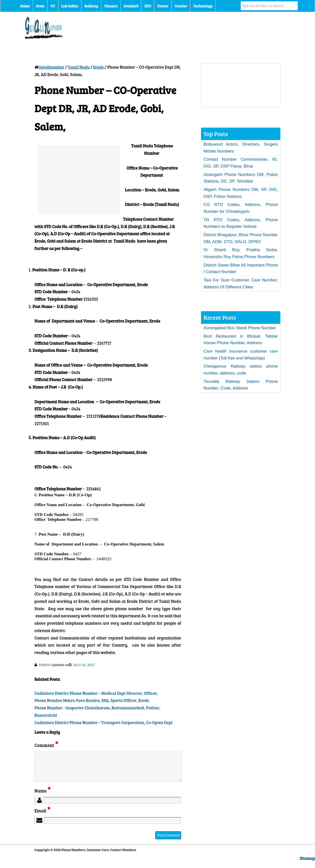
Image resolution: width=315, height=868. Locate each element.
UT (53, 6)
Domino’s (131, 6)
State (40, 6)
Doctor (163, 6)
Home (25, 6)
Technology (203, 6)
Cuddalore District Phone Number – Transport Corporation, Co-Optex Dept (104, 722)
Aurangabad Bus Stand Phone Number (240, 328)
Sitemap (307, 864)
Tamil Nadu (79, 67)
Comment (46, 745)
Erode (98, 67)
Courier (181, 6)
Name (42, 797)
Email (42, 816)
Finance (111, 6)
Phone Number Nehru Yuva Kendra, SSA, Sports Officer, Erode (92, 700)
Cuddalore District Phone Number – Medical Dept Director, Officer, (96, 693)
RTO (148, 6)
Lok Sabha (70, 6)
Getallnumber (51, 67)
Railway (91, 6)
